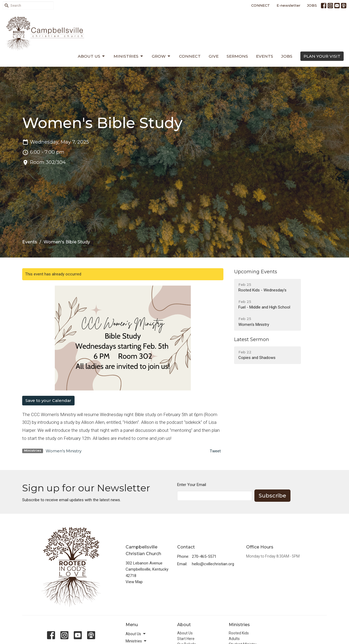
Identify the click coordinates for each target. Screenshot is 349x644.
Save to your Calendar (48, 400)
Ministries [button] (136, 641)
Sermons (237, 56)
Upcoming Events (256, 272)
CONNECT (261, 5)
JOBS (312, 5)
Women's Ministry (64, 451)
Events (265, 56)
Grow (161, 56)
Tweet (215, 451)
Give (214, 56)
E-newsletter (288, 5)
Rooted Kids (239, 633)
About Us (92, 56)
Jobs (287, 56)
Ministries (129, 56)
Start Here (186, 639)
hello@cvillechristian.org (213, 564)
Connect (190, 56)
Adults (234, 639)
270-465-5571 (204, 556)
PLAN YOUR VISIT (322, 56)
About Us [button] (136, 634)
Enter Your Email (192, 485)
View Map (134, 582)
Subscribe (272, 496)
